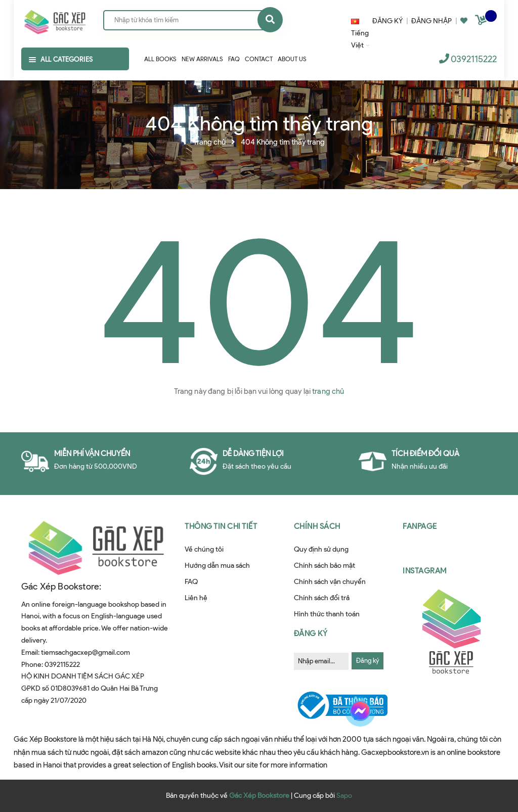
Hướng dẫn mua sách (217, 566)
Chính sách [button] (317, 526)
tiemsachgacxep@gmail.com (85, 652)
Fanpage (420, 526)
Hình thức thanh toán (327, 614)
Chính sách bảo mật (325, 566)
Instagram (425, 571)
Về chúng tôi (204, 549)
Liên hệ (196, 598)
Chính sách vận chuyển (330, 582)
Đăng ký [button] (311, 634)
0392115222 (474, 59)
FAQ (191, 582)
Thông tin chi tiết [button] (221, 526)
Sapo (344, 796)
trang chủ (328, 391)
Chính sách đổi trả (322, 598)
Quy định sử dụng (321, 549)
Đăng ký (368, 661)
